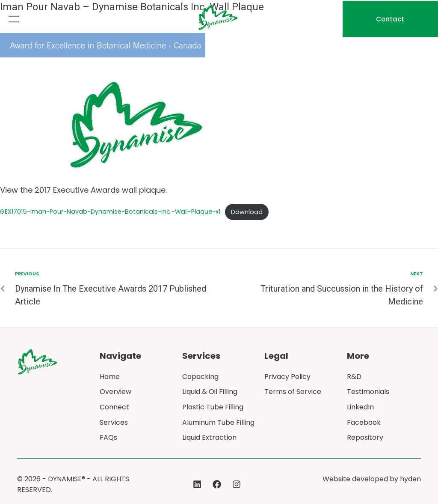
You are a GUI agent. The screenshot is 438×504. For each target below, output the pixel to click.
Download (247, 212)
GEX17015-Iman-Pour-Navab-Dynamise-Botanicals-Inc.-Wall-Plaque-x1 (110, 212)
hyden (410, 479)
